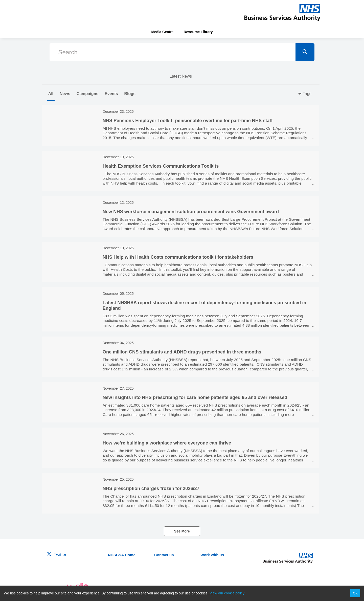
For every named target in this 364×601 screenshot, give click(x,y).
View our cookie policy (227, 593)
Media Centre (162, 32)
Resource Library (198, 32)
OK (355, 593)
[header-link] (282, 13)
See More (182, 531)
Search (68, 52)
